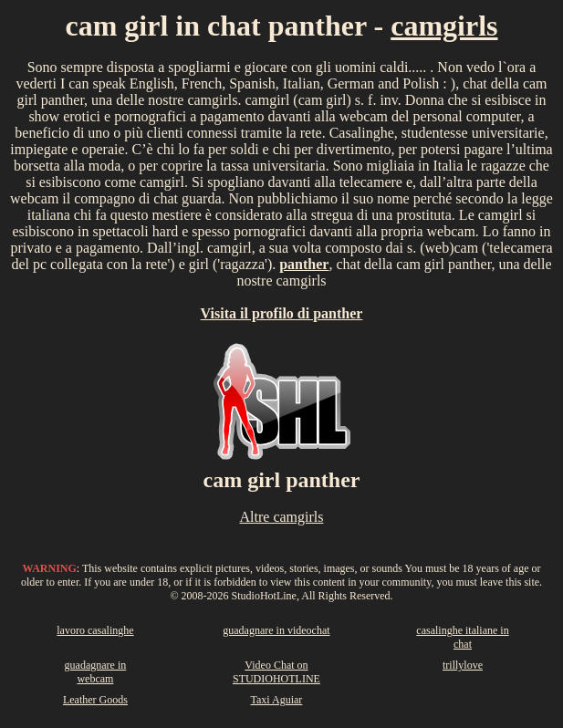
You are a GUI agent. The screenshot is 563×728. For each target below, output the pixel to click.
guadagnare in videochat (276, 630)
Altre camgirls (282, 517)
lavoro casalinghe (95, 630)
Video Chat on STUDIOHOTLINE (276, 672)
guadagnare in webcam (96, 672)
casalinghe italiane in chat (462, 637)
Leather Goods (95, 700)
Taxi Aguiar (277, 700)
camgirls (444, 26)
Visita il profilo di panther (282, 313)
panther (304, 264)
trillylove (463, 665)
